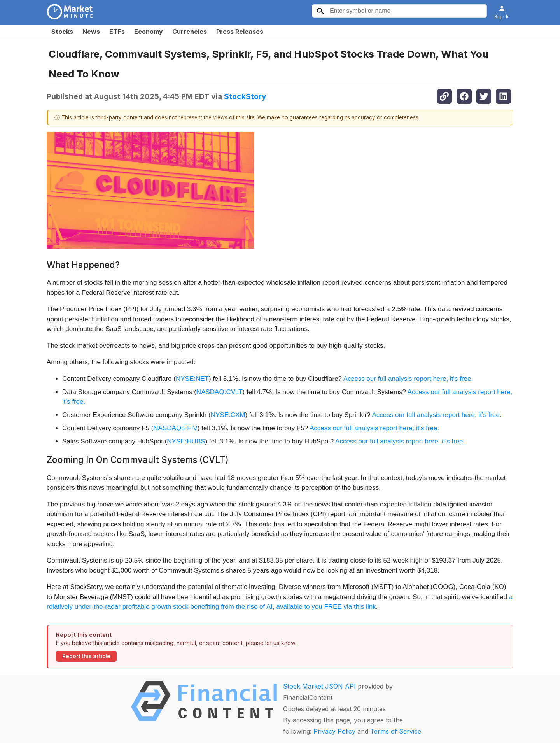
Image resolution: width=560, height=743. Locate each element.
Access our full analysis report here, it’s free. (408, 379)
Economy (149, 32)
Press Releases (240, 32)
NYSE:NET (192, 379)
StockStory (245, 96)
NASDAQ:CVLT (220, 392)
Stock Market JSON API (319, 686)
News (91, 32)
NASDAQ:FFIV (175, 428)
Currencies (190, 32)
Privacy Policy (334, 731)
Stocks (62, 32)
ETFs (117, 32)
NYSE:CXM (228, 415)
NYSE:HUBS (186, 441)
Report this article (86, 656)
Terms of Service (396, 731)
